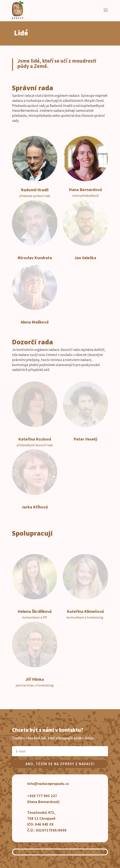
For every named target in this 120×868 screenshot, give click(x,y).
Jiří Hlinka (35, 679)
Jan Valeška (85, 258)
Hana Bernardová (85, 189)
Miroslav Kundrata (35, 258)
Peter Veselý (85, 439)
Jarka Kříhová (35, 507)
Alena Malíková (35, 322)
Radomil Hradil (35, 190)
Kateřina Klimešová (85, 611)
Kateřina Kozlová (35, 439)
